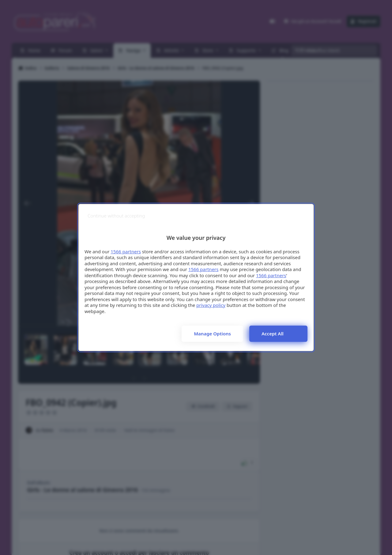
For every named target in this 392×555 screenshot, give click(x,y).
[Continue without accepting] (116, 216)
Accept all (273, 334)
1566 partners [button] (126, 251)
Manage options (212, 334)
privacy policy (211, 305)
